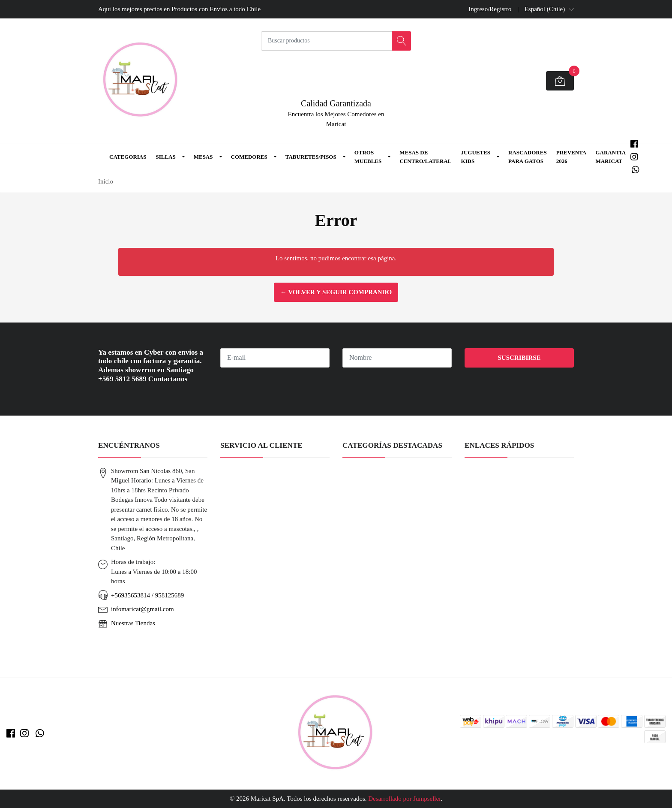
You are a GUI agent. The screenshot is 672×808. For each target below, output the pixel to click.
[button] (549, 9)
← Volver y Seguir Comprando (336, 292)
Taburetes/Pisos (311, 157)
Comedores (249, 157)
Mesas (203, 157)
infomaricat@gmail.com (142, 609)
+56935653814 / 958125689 (147, 595)
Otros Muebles (368, 157)
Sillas (165, 157)
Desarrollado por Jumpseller (404, 799)
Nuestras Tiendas (133, 623)
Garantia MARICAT (610, 157)
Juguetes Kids (475, 157)
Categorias (128, 157)
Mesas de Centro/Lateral (425, 157)
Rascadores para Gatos (528, 157)
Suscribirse (519, 358)
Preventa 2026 (571, 157)
